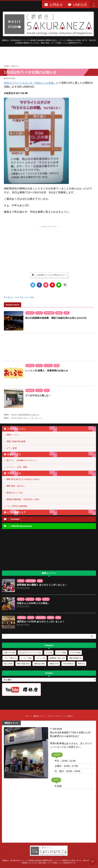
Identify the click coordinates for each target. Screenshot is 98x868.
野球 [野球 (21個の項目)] (81, 664)
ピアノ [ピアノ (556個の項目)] (61, 653)
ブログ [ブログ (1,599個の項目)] (75, 653)
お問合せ (70, 716)
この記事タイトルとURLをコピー (49, 275)
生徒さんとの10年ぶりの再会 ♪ (33, 603)
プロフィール (14, 473)
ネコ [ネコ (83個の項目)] (49, 653)
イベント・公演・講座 (17, 467)
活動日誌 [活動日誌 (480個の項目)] (39, 664)
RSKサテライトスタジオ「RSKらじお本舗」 (30, 83)
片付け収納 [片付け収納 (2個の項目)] (68, 664)
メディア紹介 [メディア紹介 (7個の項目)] (10, 658)
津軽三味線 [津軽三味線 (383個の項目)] (23, 664)
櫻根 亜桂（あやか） (16, 486)
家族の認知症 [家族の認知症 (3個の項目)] (75, 658)
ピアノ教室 (12, 448)
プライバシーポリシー (55, 716)
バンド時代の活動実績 (17, 506)
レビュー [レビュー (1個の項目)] (41, 658)
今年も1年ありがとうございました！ (27, 418)
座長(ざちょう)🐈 (15, 493)
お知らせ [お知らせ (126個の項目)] (9, 653)
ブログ (17, 297)
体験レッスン (13, 435)
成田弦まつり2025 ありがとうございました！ (41, 622)
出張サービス (14, 454)
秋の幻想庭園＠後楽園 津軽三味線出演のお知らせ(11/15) (56, 318)
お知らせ (10, 297)
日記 (22, 297)
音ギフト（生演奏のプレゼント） (22, 460)
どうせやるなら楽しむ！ (38, 395)
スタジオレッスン (16, 429)
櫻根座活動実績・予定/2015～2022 (23, 499)
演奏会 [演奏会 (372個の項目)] (54, 664)
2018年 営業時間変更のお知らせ (25, 415)
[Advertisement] (49, 56)
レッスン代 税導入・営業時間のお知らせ (47, 371)
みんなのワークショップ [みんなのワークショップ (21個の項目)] (30, 653)
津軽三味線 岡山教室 (16, 441)
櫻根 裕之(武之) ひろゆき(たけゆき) (23, 479)
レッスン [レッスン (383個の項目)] (26, 658)
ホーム (28, 716)
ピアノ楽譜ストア (16, 512)
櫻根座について (39, 716)
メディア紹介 (29, 297)
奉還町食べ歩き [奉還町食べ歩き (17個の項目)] (57, 658)
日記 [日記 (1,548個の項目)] (8, 664)
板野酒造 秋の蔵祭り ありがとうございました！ (42, 585)
